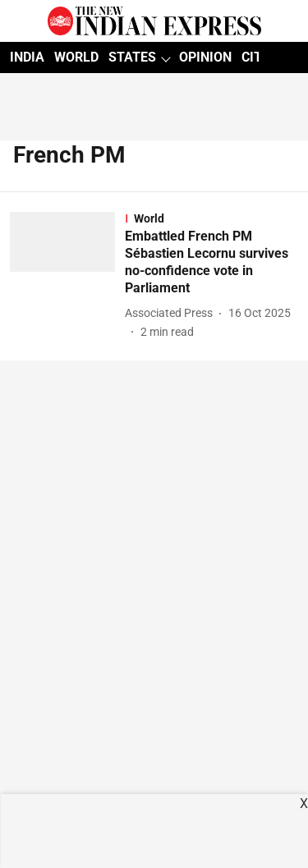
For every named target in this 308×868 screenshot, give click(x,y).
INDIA (27, 57)
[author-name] (172, 313)
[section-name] (211, 218)
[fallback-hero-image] (67, 276)
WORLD (76, 57)
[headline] (211, 262)
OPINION (205, 57)
